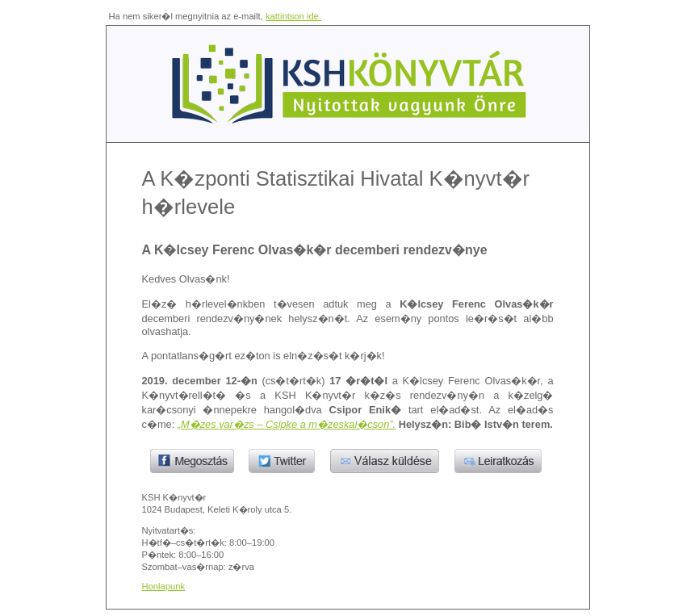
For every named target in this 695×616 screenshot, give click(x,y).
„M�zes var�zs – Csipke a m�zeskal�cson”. (287, 424)
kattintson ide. (293, 16)
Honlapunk (164, 586)
